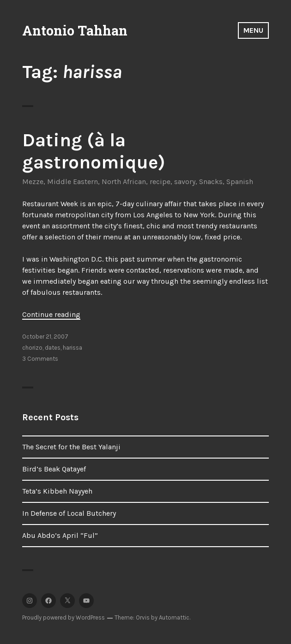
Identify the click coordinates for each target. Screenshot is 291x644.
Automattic (174, 617)
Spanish (240, 182)
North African (124, 182)
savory (185, 182)
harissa (73, 348)
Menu (253, 30)
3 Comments (40, 359)
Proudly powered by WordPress (64, 617)
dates (53, 348)
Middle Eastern (73, 182)
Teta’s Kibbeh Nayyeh (57, 491)
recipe (160, 182)
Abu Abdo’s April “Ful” (60, 535)
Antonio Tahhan (75, 30)
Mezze (33, 182)
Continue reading (51, 314)
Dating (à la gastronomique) (94, 151)
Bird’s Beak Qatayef (54, 469)
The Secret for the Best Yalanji (71, 447)
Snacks (211, 182)
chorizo (32, 348)
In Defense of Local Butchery (69, 513)
